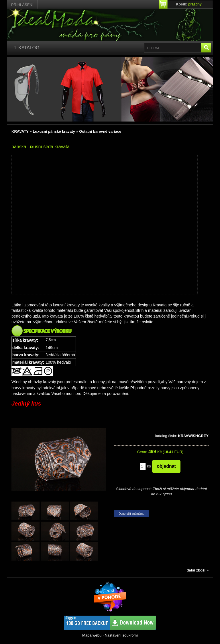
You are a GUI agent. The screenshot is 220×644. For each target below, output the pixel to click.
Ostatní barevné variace (100, 131)
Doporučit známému (131, 514)
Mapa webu (92, 635)
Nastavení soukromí (121, 635)
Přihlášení (22, 5)
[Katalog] (27, 48)
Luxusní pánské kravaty (54, 131)
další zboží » (198, 570)
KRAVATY (20, 131)
